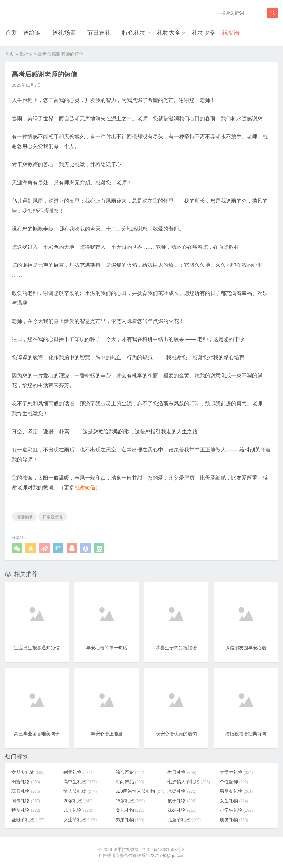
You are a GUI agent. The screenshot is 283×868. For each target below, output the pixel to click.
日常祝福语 (53, 517)
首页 (11, 33)
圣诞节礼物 (28, 820)
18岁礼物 (130, 801)
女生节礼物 (80, 820)
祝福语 (231, 33)
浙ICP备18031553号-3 (164, 850)
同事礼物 (26, 801)
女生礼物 (234, 801)
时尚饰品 (130, 782)
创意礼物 (78, 772)
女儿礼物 (130, 810)
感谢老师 (24, 517)
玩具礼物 (26, 791)
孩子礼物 (182, 801)
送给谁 (32, 33)
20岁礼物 (78, 801)
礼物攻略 (204, 33)
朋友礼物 (234, 820)
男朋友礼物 (236, 791)
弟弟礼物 (130, 820)
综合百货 (130, 772)
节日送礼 (99, 33)
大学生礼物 (236, 772)
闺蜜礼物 (26, 782)
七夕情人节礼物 (189, 782)
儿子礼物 (78, 810)
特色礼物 (134, 33)
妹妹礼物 (182, 810)
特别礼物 (26, 810)
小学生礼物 (236, 810)
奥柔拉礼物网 (126, 850)
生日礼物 (182, 772)
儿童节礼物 (184, 820)
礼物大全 (169, 33)
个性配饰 (234, 782)
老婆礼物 (182, 791)
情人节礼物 (80, 791)
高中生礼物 (80, 782)
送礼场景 (64, 33)
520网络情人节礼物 (141, 791)
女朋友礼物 (28, 772)
